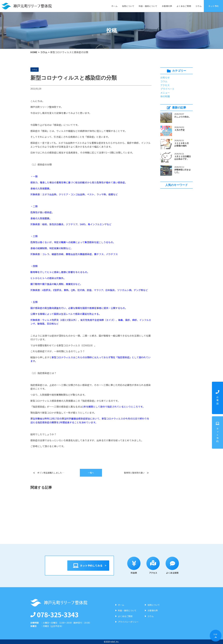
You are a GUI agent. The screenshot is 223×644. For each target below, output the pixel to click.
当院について (128, 6)
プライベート (167, 89)
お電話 (217, 398)
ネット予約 (213, 6)
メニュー (165, 93)
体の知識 (165, 96)
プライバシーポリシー (128, 622)
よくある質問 (174, 565)
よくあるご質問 (184, 6)
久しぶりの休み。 (183, 117)
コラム (199, 6)
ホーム (114, 6)
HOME (34, 52)
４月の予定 (179, 130)
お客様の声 (167, 6)
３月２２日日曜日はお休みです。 (183, 158)
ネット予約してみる (88, 566)
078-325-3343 (54, 614)
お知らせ (165, 77)
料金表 (136, 565)
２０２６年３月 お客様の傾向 (183, 144)
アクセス (165, 85)
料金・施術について (148, 6)
